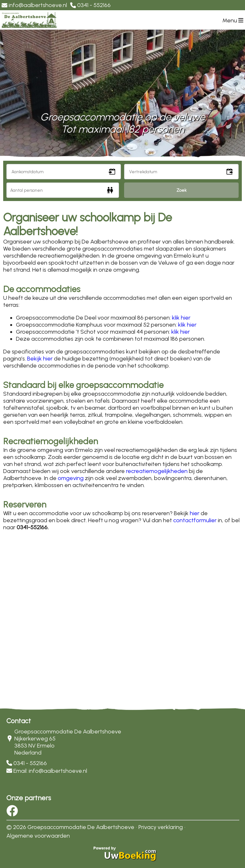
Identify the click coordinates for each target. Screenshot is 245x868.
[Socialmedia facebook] (12, 813)
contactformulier (195, 520)
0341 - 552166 (30, 763)
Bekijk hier (40, 359)
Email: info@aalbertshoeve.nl (50, 771)
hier (195, 513)
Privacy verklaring (161, 827)
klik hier (181, 318)
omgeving (71, 478)
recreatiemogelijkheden (157, 471)
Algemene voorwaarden (38, 836)
